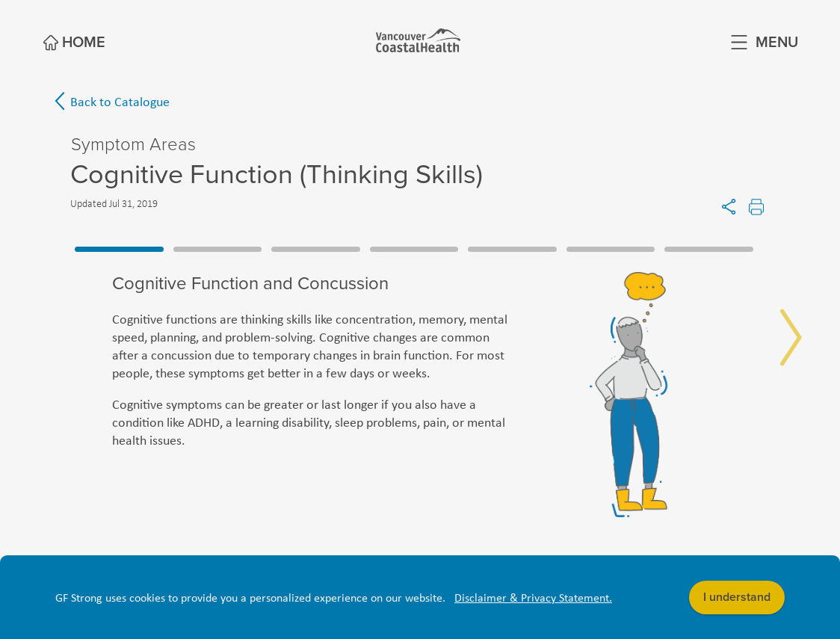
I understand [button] (737, 597)
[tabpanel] (420, 395)
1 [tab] (119, 249)
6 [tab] (611, 249)
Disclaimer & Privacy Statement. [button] (533, 597)
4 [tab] (414, 249)
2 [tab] (218, 249)
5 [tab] (512, 249)
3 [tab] (316, 249)
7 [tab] (709, 249)
